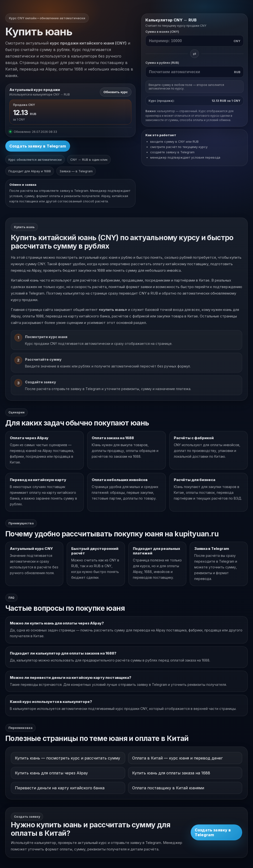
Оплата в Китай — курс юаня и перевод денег (177, 758)
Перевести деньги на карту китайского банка (60, 788)
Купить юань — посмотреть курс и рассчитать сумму (68, 758)
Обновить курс (116, 92)
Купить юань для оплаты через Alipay (51, 773)
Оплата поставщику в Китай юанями (168, 788)
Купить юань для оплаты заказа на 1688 (171, 773)
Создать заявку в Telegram (38, 146)
